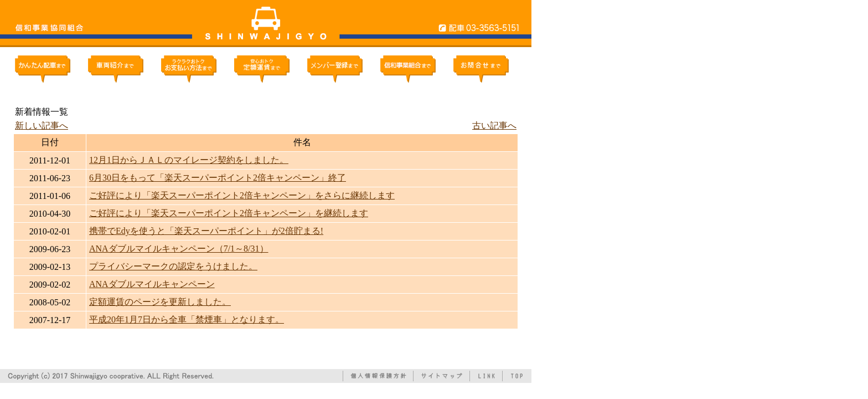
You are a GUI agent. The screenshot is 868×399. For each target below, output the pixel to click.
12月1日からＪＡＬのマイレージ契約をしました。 (189, 160)
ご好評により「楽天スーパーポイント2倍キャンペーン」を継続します (229, 213)
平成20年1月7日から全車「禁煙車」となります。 (187, 319)
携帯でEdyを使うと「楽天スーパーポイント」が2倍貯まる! (206, 231)
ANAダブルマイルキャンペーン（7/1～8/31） (179, 249)
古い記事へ (494, 126)
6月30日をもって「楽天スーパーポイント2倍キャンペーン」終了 (218, 178)
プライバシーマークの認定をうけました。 (173, 266)
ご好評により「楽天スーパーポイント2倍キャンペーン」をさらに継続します (242, 195)
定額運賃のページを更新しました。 (160, 302)
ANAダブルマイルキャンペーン (152, 284)
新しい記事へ (42, 126)
